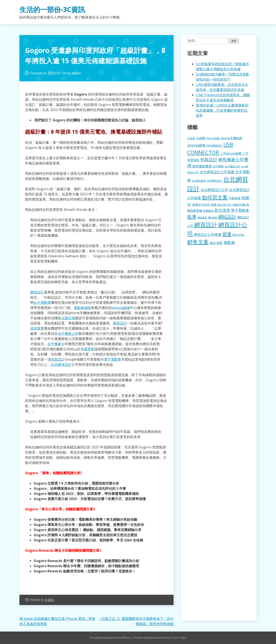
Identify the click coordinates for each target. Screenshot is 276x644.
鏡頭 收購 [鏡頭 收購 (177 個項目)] (216, 243)
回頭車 (35, 328)
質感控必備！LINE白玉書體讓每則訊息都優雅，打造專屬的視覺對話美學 (222, 110)
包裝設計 (58, 359)
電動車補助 (82, 308)
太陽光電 (68, 318)
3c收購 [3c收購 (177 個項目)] (201, 138)
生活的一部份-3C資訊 (52, 9)
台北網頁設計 (61, 364)
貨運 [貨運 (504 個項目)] (227, 234)
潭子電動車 (113, 359)
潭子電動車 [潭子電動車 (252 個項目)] (240, 210)
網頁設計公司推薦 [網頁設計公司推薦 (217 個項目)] (208, 235)
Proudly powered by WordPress (111, 638)
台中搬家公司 (68, 334)
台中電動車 (42, 303)
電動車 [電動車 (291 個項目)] (229, 242)
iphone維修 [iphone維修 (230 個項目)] (196, 145)
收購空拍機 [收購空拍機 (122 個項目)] (239, 205)
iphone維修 (121, 308)
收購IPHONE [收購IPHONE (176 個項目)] (201, 205)
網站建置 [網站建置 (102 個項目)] (202, 218)
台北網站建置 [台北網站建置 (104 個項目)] (199, 181)
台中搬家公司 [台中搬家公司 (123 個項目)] (232, 166)
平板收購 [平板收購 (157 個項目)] (235, 198)
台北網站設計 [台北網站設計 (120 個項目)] (215, 181)
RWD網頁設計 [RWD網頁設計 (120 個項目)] (214, 145)
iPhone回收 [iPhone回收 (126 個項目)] (213, 138)
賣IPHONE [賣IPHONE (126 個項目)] (238, 235)
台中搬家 (54, 344)
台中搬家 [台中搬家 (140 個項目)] (218, 166)
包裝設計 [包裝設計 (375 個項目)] (209, 160)
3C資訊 (49, 600)
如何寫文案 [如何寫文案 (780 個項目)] (215, 197)
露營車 (89, 349)
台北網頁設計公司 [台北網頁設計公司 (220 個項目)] (214, 190)
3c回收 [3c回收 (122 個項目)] (191, 138)
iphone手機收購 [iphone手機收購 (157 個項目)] (231, 138)
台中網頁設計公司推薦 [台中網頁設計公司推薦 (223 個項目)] (217, 172)
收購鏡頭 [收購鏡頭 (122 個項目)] (208, 211)
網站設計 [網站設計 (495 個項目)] (227, 217)
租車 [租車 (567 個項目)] (192, 216)
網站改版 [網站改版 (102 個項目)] (213, 218)
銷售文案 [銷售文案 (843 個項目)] (198, 242)
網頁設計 (37, 292)
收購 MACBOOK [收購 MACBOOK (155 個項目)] (221, 205)
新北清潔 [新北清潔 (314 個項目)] (222, 210)
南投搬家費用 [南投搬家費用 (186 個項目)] (202, 166)
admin (76, 73)
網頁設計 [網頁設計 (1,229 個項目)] (206, 225)
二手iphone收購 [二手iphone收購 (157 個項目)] (231, 153)
